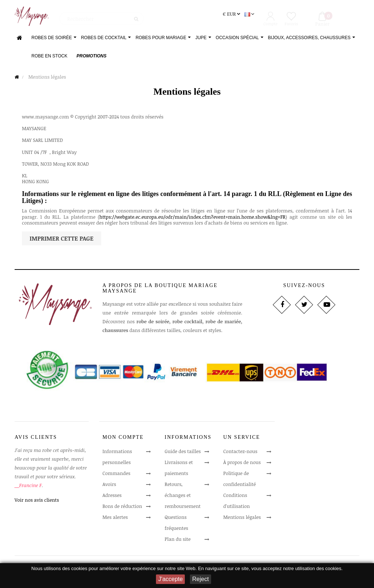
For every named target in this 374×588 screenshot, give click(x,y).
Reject (200, 579)
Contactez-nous (240, 452)
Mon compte (123, 439)
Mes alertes (115, 518)
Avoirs (110, 485)
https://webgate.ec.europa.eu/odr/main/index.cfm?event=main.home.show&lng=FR (192, 218)
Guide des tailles (183, 452)
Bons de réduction (123, 507)
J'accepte (170, 579)
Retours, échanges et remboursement (183, 496)
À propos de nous (242, 463)
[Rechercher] (102, 16)
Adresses (112, 496)
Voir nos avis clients (37, 501)
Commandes (117, 474)
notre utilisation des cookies (312, 568)
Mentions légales (242, 518)
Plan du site (178, 540)
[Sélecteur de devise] (232, 15)
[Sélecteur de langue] (250, 15)
